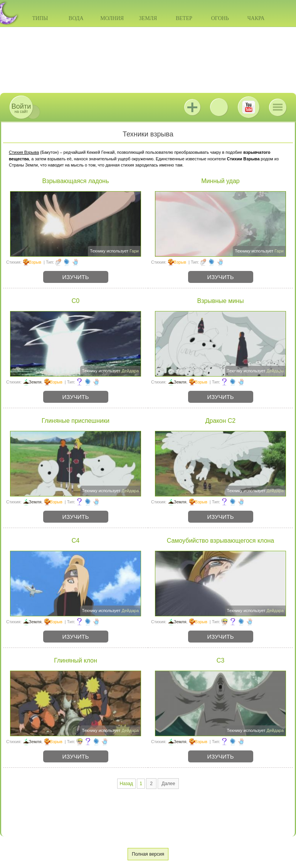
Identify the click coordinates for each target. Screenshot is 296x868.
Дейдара (130, 371)
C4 (76, 541)
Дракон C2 (220, 421)
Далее (168, 784)
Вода (76, 18)
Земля (148, 18)
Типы (40, 18)
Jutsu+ (192, 107)
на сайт (21, 108)
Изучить (76, 277)
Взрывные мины (221, 301)
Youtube (249, 107)
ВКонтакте (219, 107)
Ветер (184, 18)
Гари (134, 251)
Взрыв (35, 262)
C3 (220, 660)
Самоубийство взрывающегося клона (221, 541)
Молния (112, 18)
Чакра (256, 18)
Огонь (220, 18)
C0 (76, 301)
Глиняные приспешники (76, 421)
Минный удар (220, 181)
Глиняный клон (76, 660)
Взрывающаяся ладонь (75, 181)
